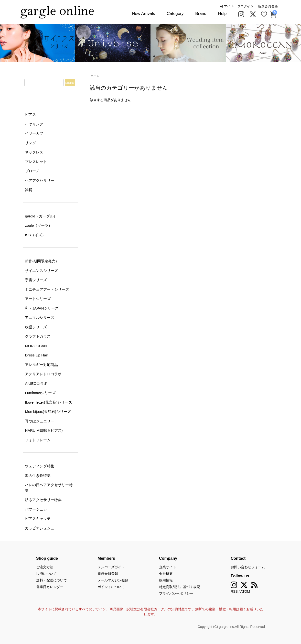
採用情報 (166, 580)
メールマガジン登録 (113, 580)
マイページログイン (237, 6)
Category (175, 14)
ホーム (95, 76)
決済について (46, 574)
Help (222, 14)
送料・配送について (52, 580)
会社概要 (166, 574)
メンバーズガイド (111, 567)
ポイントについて (111, 587)
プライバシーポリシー (176, 593)
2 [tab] (154, 56)
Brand (201, 14)
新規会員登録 (268, 6)
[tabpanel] (113, 43)
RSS (234, 591)
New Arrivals (143, 14)
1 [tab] (147, 56)
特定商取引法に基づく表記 (180, 587)
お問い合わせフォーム (248, 567)
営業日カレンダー (50, 587)
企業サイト (168, 567)
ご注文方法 (45, 567)
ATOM (245, 591)
